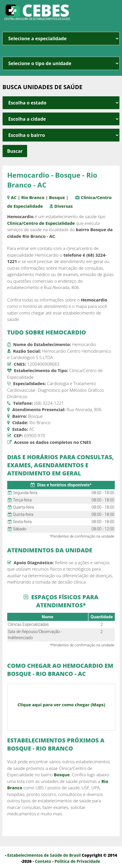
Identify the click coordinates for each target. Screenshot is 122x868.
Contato (43, 861)
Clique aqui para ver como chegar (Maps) (61, 705)
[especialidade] (61, 38)
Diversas (63, 206)
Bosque (57, 197)
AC (14, 197)
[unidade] (61, 63)
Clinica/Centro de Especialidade (41, 223)
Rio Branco (33, 197)
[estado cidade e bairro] (61, 103)
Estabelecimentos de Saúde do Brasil (44, 855)
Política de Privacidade (77, 861)
